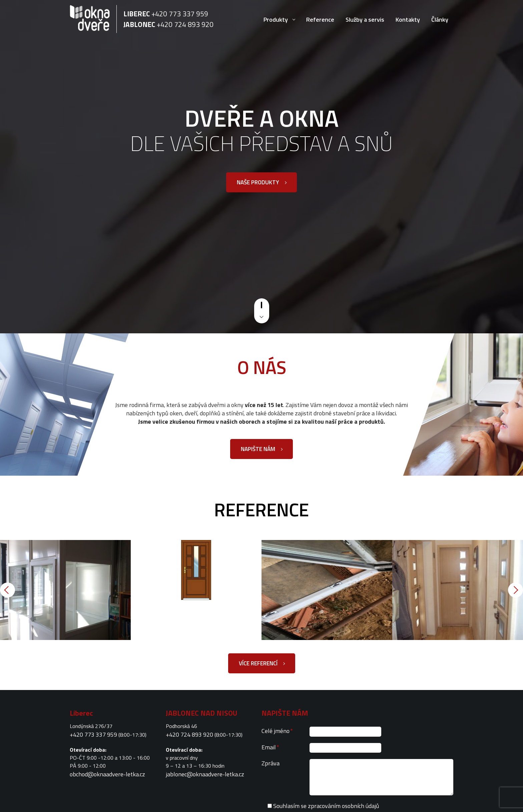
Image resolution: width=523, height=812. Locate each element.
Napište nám (258, 449)
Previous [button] (8, 590)
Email (270, 747)
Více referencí (258, 663)
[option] (65, 590)
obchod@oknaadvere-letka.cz (107, 774)
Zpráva (271, 763)
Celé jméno (277, 731)
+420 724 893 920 (185, 24)
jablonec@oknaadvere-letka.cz (205, 774)
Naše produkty (258, 182)
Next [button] (515, 590)
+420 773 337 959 (180, 14)
